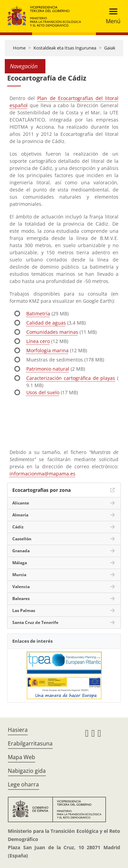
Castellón (22, 539)
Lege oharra (23, 784)
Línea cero (38, 341)
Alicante (21, 503)
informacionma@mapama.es (42, 474)
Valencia (21, 587)
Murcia (19, 575)
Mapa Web (22, 757)
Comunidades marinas (52, 332)
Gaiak (110, 48)
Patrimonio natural (48, 369)
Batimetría (38, 314)
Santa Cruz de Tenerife (35, 622)
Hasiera (18, 730)
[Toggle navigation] (111, 16)
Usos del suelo (43, 392)
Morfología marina (47, 350)
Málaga (20, 563)
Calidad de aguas (46, 323)
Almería (20, 515)
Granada (21, 551)
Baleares (21, 599)
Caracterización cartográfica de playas (71, 378)
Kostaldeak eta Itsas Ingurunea (65, 48)
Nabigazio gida (27, 771)
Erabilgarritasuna (30, 743)
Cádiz (18, 527)
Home (19, 48)
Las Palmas (24, 610)
